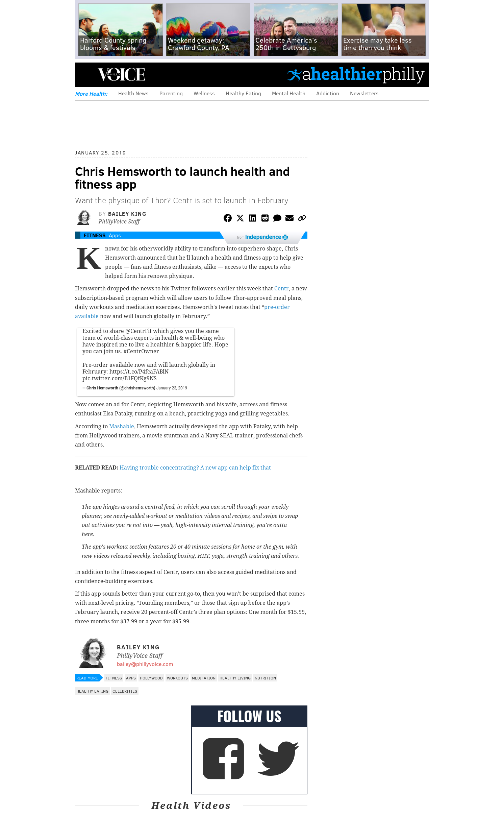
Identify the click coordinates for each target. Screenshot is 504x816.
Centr (282, 289)
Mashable (122, 426)
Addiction (328, 93)
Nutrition (265, 678)
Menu (86, 75)
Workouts (177, 678)
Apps (115, 235)
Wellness (204, 93)
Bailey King (127, 213)
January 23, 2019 (172, 388)
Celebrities (125, 691)
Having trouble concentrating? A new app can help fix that (195, 468)
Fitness (95, 235)
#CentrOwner (141, 351)
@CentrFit (138, 331)
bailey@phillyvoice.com (145, 664)
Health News (133, 93)
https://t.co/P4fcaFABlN (139, 372)
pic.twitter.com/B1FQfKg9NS (120, 378)
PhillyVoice (121, 74)
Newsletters (364, 93)
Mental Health (289, 93)
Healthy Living (235, 678)
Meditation (204, 678)
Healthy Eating (243, 93)
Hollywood (151, 678)
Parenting (171, 93)
